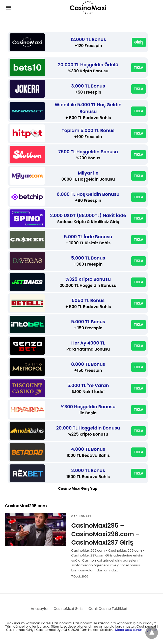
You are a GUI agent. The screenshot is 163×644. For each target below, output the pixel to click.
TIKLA (139, 68)
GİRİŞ (139, 42)
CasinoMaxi (81, 516)
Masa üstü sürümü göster (136, 630)
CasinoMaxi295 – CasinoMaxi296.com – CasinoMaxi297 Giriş (105, 534)
